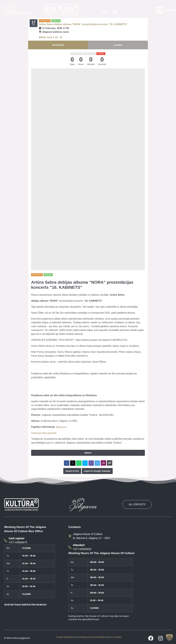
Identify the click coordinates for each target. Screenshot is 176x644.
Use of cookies (114, 637)
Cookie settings (64, 637)
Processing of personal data (89, 637)
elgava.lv (62, 427)
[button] (169, 637)
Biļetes (88, 453)
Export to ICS (72, 471)
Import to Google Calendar (97, 471)
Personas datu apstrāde (44, 433)
